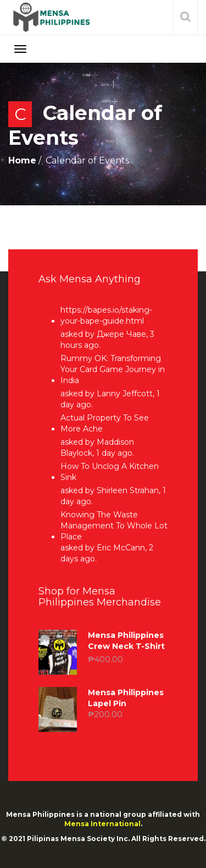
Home (22, 160)
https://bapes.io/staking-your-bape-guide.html (106, 315)
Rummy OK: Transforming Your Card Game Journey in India (113, 369)
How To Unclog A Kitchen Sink (110, 472)
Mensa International (102, 824)
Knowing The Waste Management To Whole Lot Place (114, 526)
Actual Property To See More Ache (105, 423)
